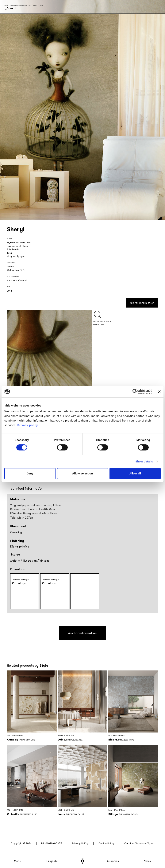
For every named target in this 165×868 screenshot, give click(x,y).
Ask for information (142, 303)
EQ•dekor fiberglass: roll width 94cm (34, 514)
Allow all (135, 473)
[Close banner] (159, 392)
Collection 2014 (16, 270)
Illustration (30, 561)
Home (6, 5)
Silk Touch (13, 249)
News (147, 861)
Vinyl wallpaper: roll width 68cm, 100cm (36, 505)
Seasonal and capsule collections (21, 5)
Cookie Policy (107, 843)
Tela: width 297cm (22, 518)
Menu (18, 861)
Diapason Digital (144, 843)
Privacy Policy (80, 843)
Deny (30, 473)
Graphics (113, 861)
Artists (35, 5)
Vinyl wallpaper (16, 256)
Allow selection (82, 473)
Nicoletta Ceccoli (17, 281)
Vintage (44, 561)
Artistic (15, 561)
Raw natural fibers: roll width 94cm (33, 509)
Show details (144, 461)
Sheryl (41, 5)
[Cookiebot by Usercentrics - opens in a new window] (135, 392)
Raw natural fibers (18, 246)
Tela (9, 253)
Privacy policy (28, 425)
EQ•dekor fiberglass (19, 243)
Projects (52, 861)
